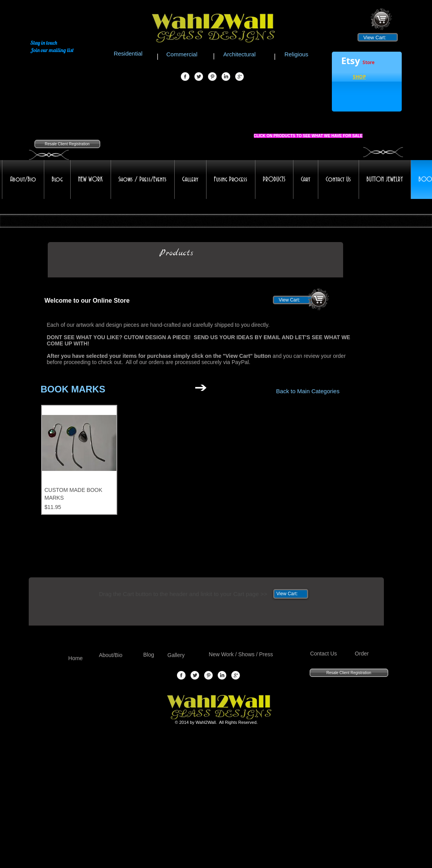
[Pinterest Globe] (212, 77)
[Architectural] (240, 54)
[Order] (362, 654)
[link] (377, 37)
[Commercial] (182, 54)
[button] (359, 78)
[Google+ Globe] (239, 77)
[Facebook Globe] (185, 77)
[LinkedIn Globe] (226, 77)
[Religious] (297, 54)
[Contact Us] (324, 654)
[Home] (76, 658)
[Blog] (149, 655)
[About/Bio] (111, 655)
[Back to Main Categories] (308, 391)
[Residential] (128, 53)
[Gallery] (176, 655)
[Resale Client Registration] (67, 144)
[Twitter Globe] (199, 77)
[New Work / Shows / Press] (241, 654)
